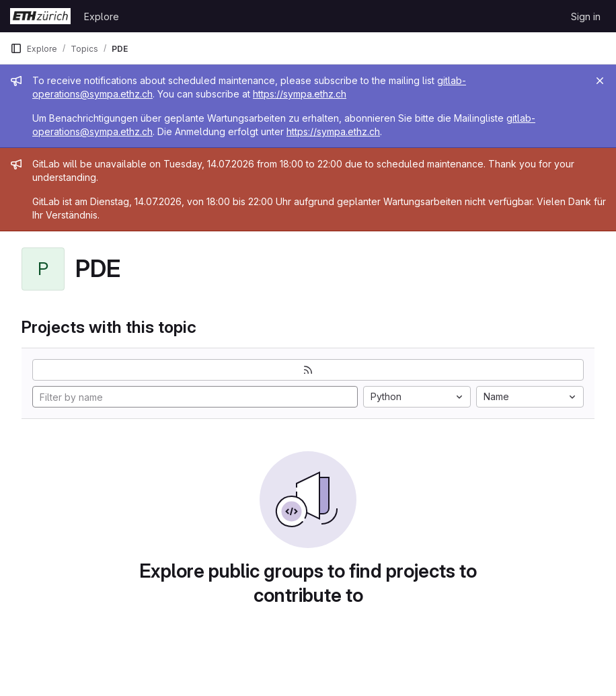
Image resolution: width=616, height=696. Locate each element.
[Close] (600, 81)
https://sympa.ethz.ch (300, 94)
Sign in (586, 16)
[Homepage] (40, 16)
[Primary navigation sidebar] (16, 48)
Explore (102, 16)
